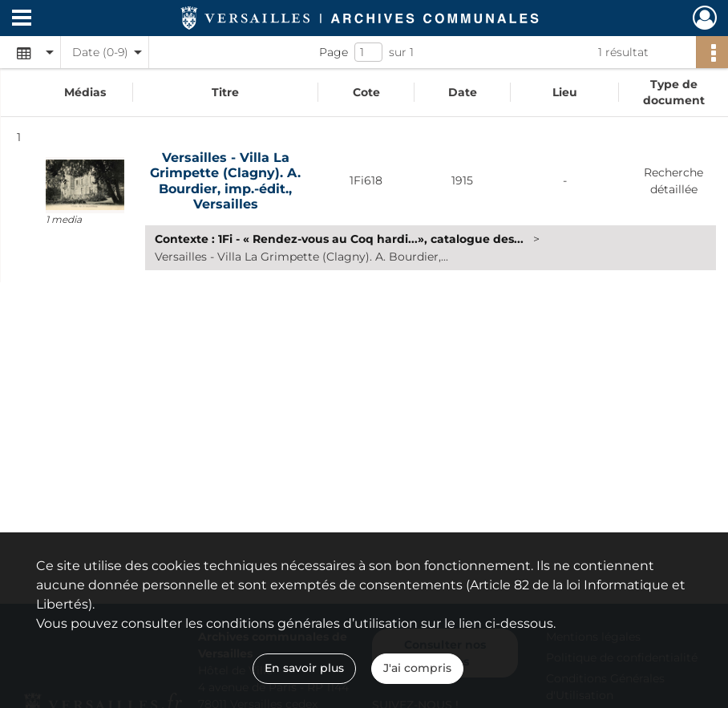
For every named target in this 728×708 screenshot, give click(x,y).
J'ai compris (417, 668)
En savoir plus (304, 668)
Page (334, 52)
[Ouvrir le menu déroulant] (22, 19)
